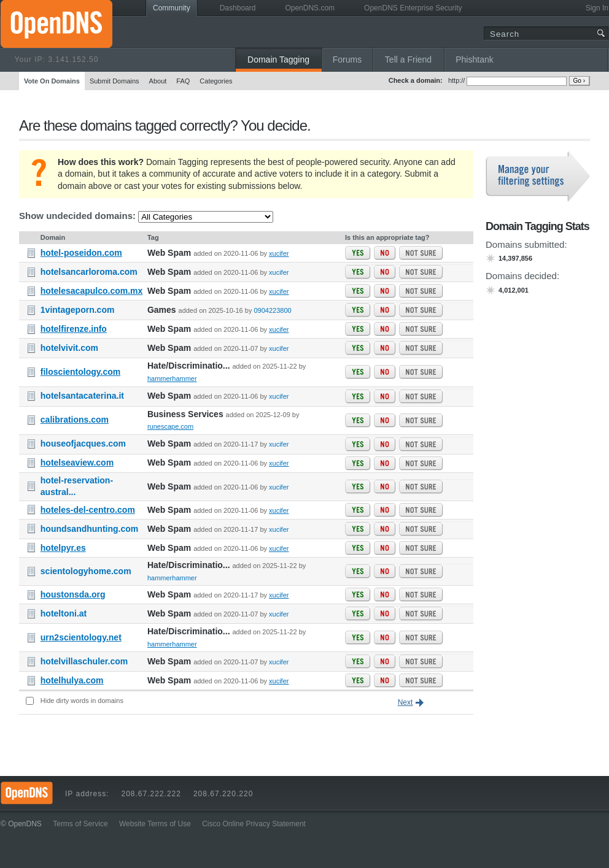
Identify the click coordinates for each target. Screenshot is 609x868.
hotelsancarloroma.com (89, 272)
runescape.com (170, 426)
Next (405, 702)
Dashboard (238, 8)
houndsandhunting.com (89, 529)
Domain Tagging (278, 60)
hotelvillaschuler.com (84, 661)
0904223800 (272, 310)
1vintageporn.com (78, 310)
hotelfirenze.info (74, 329)
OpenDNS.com (310, 8)
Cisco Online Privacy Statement (254, 824)
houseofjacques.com (83, 444)
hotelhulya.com (72, 680)
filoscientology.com (80, 372)
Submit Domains (114, 81)
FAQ (183, 81)
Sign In (597, 8)
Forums (347, 60)
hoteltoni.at (64, 613)
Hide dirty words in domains (82, 701)
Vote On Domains (52, 81)
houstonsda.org (73, 594)
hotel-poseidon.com (81, 253)
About (158, 81)
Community (172, 8)
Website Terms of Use (155, 824)
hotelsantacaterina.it (82, 396)
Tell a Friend (408, 60)
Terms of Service (80, 824)
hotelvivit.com (69, 348)
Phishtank (474, 60)
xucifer (279, 253)
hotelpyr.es (63, 548)
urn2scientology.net (81, 637)
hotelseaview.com (77, 463)
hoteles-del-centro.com (88, 510)
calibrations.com (75, 420)
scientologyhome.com (86, 571)
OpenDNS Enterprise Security (413, 8)
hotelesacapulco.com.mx (92, 291)
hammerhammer (172, 378)
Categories (216, 81)
